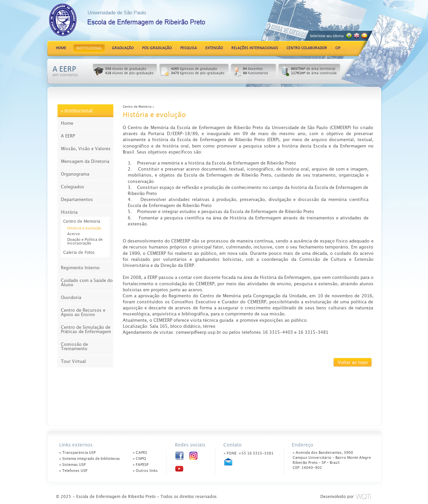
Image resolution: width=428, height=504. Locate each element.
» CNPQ (139, 459)
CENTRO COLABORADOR (307, 48)
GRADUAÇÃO (123, 48)
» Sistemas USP (72, 465)
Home (67, 123)
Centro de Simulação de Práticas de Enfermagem (86, 329)
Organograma (75, 174)
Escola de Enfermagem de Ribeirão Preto (147, 23)
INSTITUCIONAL (89, 48)
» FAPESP (141, 465)
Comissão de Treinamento (74, 346)
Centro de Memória (82, 221)
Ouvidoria (71, 297)
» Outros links (145, 471)
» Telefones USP (73, 471)
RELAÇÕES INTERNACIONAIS (255, 48)
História (69, 212)
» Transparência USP (77, 453)
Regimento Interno (80, 268)
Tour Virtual (73, 361)
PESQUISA (189, 48)
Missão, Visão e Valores (86, 149)
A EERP (68, 136)
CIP (338, 48)
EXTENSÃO (214, 48)
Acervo (74, 234)
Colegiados (73, 187)
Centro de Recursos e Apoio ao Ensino (83, 312)
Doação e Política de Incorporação (85, 241)
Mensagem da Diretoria (85, 161)
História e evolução (84, 228)
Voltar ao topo (353, 362)
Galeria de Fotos (79, 253)
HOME (61, 48)
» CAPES (140, 453)
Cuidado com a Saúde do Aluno (87, 283)
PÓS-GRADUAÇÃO (157, 48)
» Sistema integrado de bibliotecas (90, 459)
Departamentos (77, 199)
